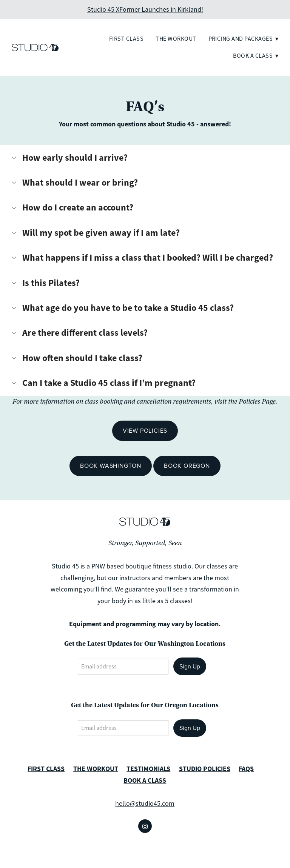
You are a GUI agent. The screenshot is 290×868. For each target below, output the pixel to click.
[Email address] (123, 667)
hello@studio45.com (145, 803)
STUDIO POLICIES (205, 769)
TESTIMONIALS (148, 769)
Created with (145, 857)
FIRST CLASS (46, 769)
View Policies (145, 430)
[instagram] (145, 826)
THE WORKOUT (96, 769)
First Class (126, 39)
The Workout (176, 39)
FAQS (246, 769)
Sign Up (190, 666)
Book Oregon (187, 465)
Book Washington (111, 465)
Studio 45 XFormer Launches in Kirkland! (145, 9)
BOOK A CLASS (145, 780)
